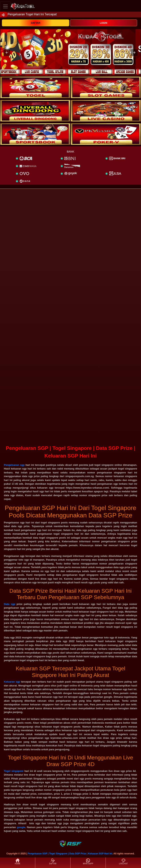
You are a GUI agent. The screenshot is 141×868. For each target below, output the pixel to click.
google (21, 827)
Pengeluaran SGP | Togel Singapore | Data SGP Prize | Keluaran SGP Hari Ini (70, 854)
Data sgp (10, 604)
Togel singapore (14, 771)
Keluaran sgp (12, 682)
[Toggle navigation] (5, 6)
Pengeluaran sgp (14, 465)
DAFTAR (35, 23)
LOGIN (103, 23)
